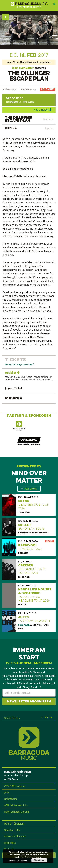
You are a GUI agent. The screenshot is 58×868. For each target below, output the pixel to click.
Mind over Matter (23, 68)
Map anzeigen (41, 110)
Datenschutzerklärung (17, 812)
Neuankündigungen (15, 836)
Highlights (10, 843)
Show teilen (49, 22)
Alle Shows (31, 489)
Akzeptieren (39, 860)
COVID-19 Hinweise (15, 786)
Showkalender (12, 830)
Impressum (11, 799)
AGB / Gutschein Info (16, 805)
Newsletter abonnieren (29, 702)
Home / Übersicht (14, 824)
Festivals (9, 849)
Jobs (7, 793)
